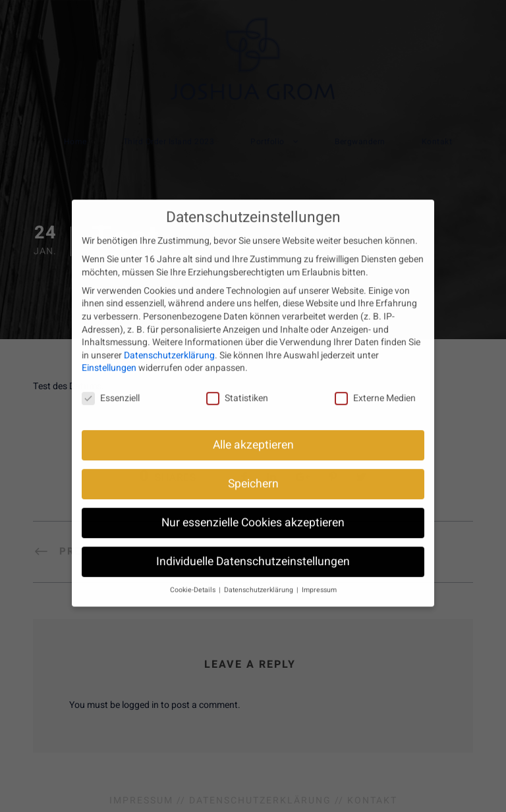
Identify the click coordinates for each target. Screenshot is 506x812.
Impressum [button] (319, 579)
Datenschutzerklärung (169, 345)
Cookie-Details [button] (194, 579)
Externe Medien (375, 388)
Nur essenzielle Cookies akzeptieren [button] (253, 512)
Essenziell (111, 388)
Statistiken (237, 388)
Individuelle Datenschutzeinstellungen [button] (253, 551)
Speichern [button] (253, 473)
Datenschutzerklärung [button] (260, 579)
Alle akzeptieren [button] (253, 434)
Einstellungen (109, 357)
